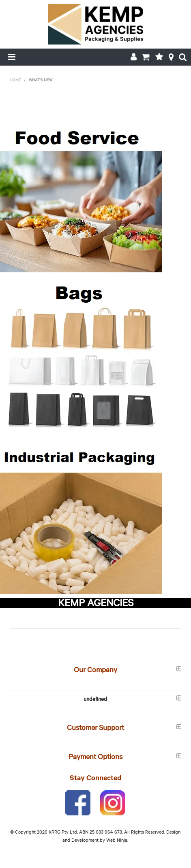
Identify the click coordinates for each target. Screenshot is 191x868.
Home (15, 80)
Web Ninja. (117, 840)
